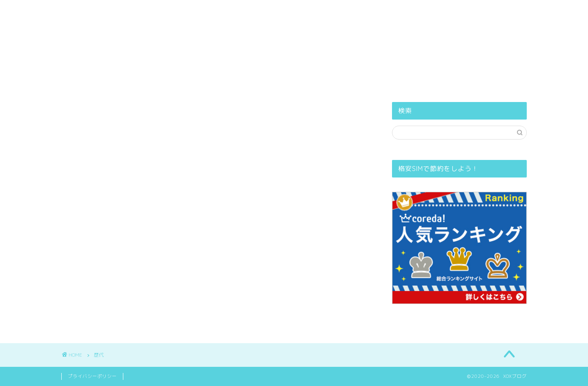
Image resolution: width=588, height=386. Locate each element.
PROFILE (247, 38)
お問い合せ (378, 38)
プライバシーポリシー (311, 38)
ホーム (205, 38)
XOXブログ (294, 14)
